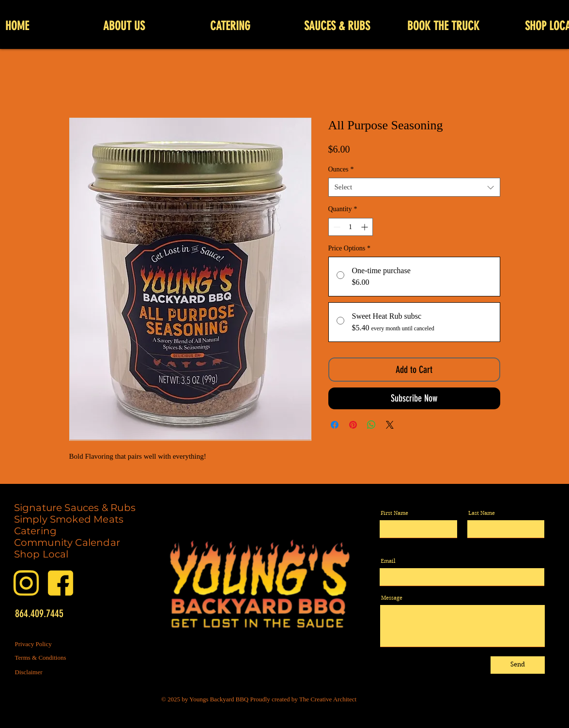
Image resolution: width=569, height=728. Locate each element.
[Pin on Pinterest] (353, 425)
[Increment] (365, 227)
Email (388, 561)
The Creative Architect (328, 699)
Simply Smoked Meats (69, 519)
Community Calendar (67, 542)
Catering (36, 531)
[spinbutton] (351, 227)
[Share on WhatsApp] (371, 425)
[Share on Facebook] (335, 425)
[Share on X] (390, 425)
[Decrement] (336, 227)
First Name (394, 513)
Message (392, 598)
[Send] (518, 665)
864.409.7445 (39, 613)
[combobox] (414, 187)
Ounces (341, 169)
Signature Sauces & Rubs (75, 508)
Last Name (482, 513)
